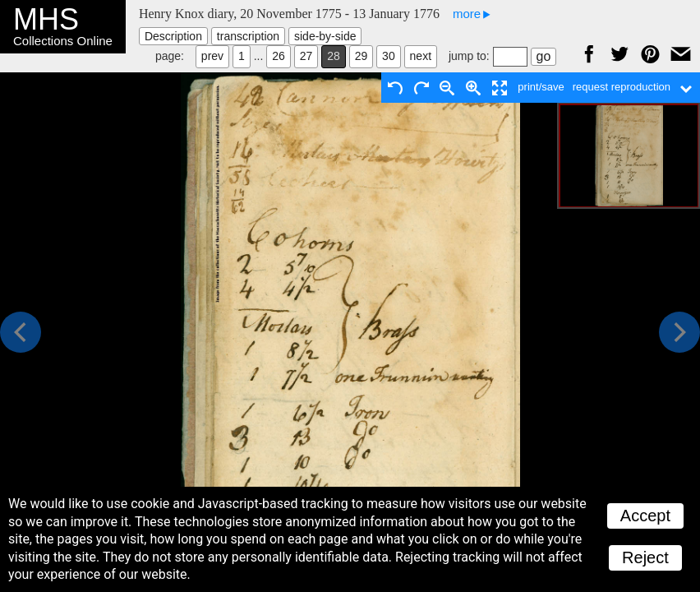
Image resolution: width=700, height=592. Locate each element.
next (421, 56)
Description (173, 36)
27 (306, 56)
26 (279, 56)
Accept (645, 516)
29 (362, 56)
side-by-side (325, 36)
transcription (248, 36)
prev (212, 56)
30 (389, 56)
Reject (645, 557)
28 (334, 56)
